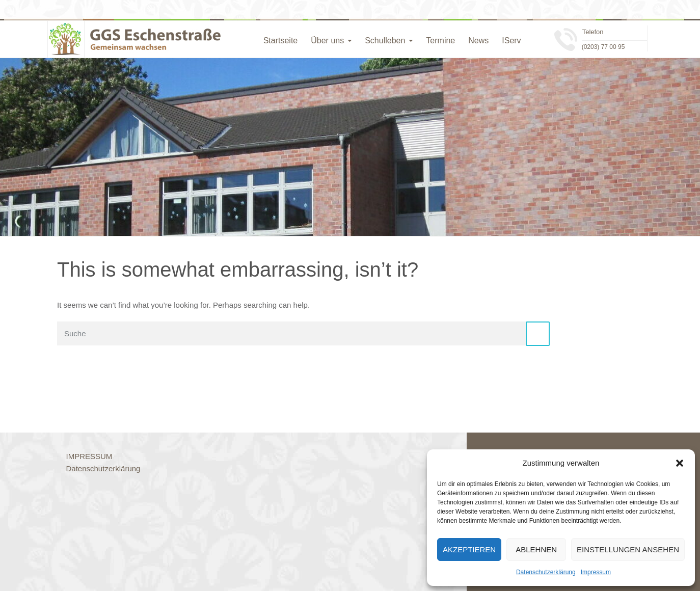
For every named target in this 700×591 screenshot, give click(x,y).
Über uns (327, 41)
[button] (680, 463)
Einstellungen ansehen (628, 549)
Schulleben (385, 41)
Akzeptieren (469, 549)
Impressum (596, 572)
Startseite (281, 41)
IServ (511, 41)
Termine (440, 41)
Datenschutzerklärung (546, 572)
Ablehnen (536, 549)
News (478, 41)
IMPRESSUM (89, 456)
